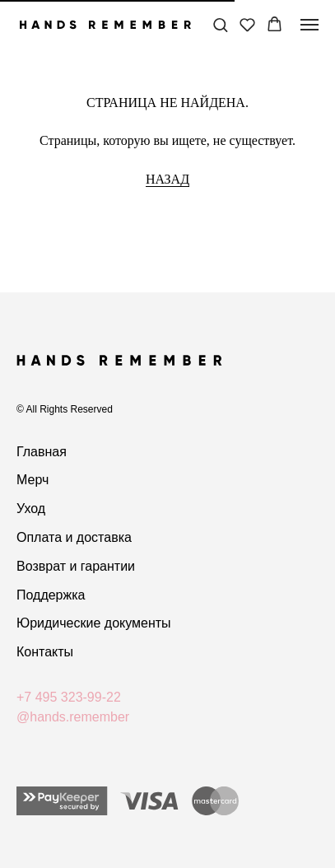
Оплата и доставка (74, 537)
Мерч (33, 480)
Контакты (45, 652)
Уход (31, 509)
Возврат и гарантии (76, 566)
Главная (42, 452)
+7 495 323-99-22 (69, 697)
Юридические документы (94, 623)
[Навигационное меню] (309, 25)
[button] (220, 24)
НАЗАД (167, 179)
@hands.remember (73, 717)
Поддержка (51, 595)
